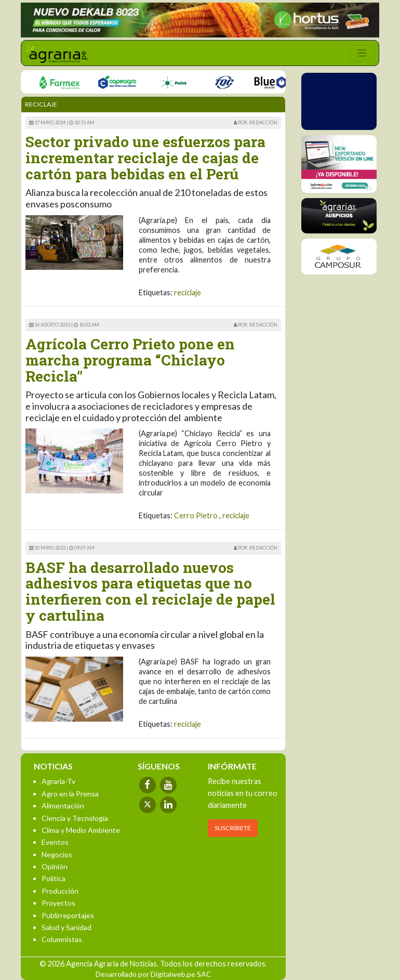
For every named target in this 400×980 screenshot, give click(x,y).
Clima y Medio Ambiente (81, 830)
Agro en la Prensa (70, 794)
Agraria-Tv (58, 781)
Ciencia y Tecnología (75, 818)
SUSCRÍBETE (233, 828)
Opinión (55, 866)
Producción (60, 891)
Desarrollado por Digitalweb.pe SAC (154, 974)
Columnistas (62, 939)
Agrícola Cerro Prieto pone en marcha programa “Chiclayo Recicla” (130, 360)
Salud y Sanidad (66, 927)
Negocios (57, 854)
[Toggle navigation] (362, 53)
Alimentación (63, 806)
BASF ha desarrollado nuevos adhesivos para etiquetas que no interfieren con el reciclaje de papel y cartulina (150, 591)
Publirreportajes (68, 915)
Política (54, 878)
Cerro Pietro (196, 515)
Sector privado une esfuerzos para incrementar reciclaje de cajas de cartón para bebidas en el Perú (145, 158)
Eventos (55, 842)
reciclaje (188, 292)
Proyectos (58, 903)
